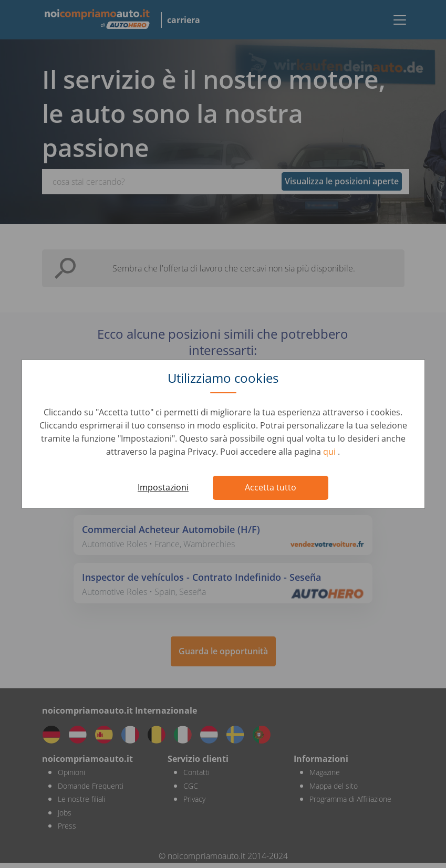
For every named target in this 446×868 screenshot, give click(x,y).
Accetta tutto (271, 487)
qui (330, 452)
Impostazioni (163, 487)
